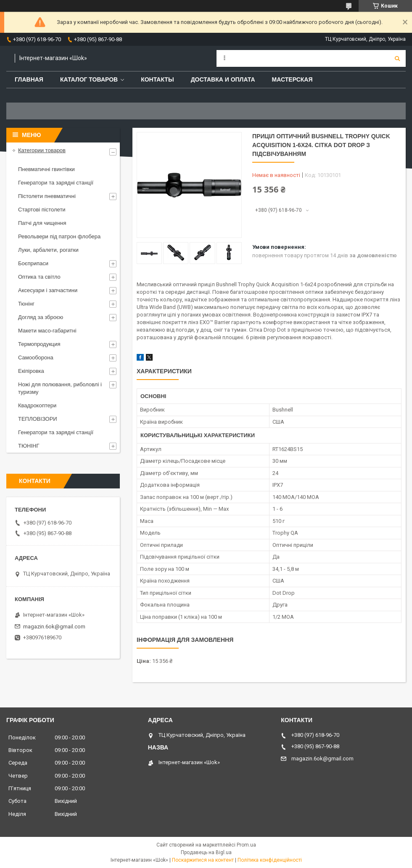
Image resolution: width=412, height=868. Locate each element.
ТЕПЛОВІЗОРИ (38, 419)
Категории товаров (42, 150)
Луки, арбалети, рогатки (48, 250)
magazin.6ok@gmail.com (54, 627)
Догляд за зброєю (41, 317)
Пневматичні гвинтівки (46, 169)
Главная (29, 79)
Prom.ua (246, 845)
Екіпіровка (31, 371)
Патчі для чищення (42, 223)
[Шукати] (397, 58)
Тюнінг (26, 304)
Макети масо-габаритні (47, 331)
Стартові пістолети (42, 210)
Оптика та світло (39, 277)
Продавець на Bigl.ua (206, 852)
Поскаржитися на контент (203, 860)
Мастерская (292, 79)
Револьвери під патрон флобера (59, 236)
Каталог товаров (89, 79)
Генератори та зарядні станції (56, 183)
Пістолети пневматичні (47, 196)
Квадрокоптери (37, 405)
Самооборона (36, 357)
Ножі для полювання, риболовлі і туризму (60, 388)
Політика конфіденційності (270, 860)
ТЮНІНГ (29, 446)
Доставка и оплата (223, 79)
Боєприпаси (33, 263)
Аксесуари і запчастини (48, 290)
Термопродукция (39, 344)
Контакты (157, 79)
